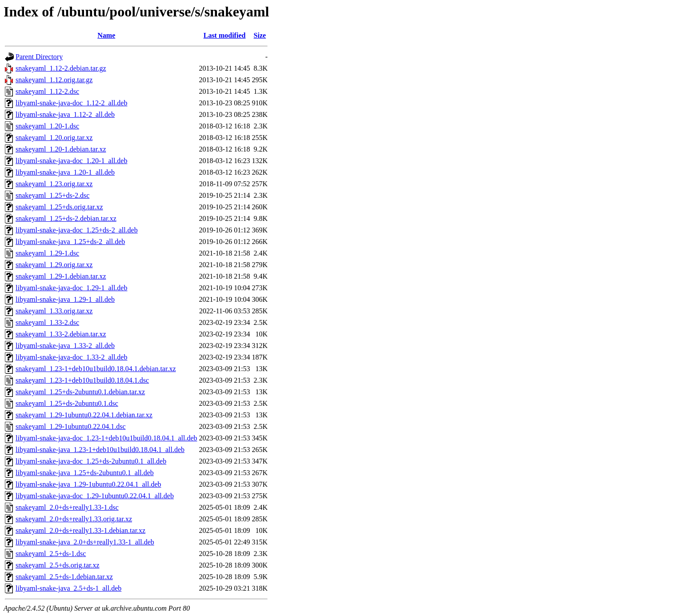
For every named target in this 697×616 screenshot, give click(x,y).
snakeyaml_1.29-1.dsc (47, 253)
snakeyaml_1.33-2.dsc (47, 322)
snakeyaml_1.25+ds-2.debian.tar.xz (66, 218)
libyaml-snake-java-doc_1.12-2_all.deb (71, 103)
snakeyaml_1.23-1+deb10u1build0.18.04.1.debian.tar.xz (96, 369)
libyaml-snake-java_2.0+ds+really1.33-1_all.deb (85, 542)
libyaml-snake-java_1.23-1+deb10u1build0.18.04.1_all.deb (100, 450)
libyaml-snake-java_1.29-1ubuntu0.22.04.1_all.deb (88, 484)
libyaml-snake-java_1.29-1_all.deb (65, 299)
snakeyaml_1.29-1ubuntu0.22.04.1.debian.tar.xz (84, 415)
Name (106, 35)
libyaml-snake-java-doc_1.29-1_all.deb (71, 288)
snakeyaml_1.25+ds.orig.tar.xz (59, 207)
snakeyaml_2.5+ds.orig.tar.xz (58, 565)
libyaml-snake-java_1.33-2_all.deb (65, 346)
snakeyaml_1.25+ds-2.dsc (52, 195)
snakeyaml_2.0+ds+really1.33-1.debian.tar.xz (80, 530)
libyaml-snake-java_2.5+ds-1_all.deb (68, 588)
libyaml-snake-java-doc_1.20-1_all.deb (71, 161)
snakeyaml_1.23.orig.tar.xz (54, 184)
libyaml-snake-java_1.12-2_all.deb (65, 114)
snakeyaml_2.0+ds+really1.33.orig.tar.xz (74, 519)
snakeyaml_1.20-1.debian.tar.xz (61, 149)
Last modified (225, 35)
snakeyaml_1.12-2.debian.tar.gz (61, 68)
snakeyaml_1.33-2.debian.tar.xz (61, 334)
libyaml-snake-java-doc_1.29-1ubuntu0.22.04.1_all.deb (95, 496)
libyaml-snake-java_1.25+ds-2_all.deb (70, 242)
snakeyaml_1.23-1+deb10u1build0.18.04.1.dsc (82, 380)
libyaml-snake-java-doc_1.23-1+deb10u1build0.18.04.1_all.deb (106, 438)
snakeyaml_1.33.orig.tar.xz (54, 311)
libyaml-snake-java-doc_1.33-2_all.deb (71, 357)
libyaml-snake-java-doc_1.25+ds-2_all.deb (77, 230)
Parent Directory (39, 57)
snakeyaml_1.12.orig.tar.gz (54, 80)
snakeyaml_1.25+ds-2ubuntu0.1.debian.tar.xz (80, 392)
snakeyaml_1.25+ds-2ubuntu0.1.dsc (67, 403)
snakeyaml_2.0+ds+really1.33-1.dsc (67, 507)
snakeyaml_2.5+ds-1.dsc (51, 554)
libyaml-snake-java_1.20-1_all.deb (65, 172)
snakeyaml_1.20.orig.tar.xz (54, 138)
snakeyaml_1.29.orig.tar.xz (54, 265)
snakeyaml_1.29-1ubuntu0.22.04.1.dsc (71, 426)
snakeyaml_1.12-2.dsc (47, 91)
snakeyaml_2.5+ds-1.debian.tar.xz (64, 577)
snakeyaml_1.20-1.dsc (47, 126)
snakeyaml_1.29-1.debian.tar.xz (61, 276)
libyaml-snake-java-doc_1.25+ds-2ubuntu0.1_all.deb (91, 461)
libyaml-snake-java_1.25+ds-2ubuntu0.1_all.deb (85, 473)
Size (260, 35)
